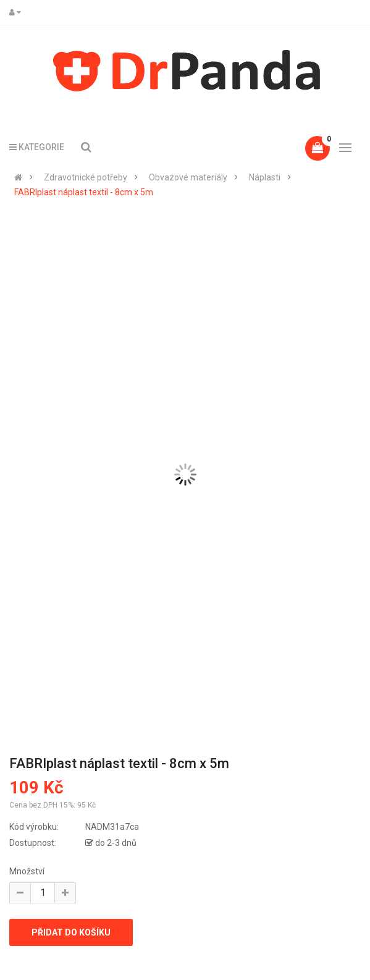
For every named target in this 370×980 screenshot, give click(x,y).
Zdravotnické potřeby (86, 177)
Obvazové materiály (188, 177)
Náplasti (265, 177)
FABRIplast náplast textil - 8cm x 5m (84, 192)
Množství (27, 871)
